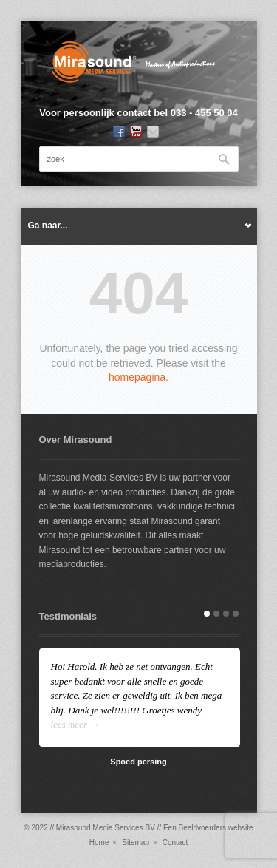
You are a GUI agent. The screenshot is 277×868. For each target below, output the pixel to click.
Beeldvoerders (202, 828)
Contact (175, 842)
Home (99, 842)
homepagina (137, 377)
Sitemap (136, 842)
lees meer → (75, 724)
